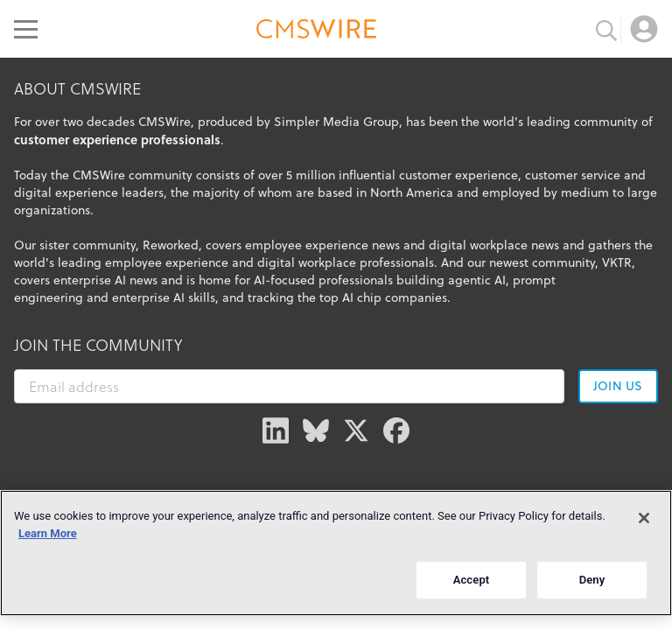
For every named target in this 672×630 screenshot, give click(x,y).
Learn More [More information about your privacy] (48, 533)
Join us (618, 386)
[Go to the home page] (317, 31)
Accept (472, 580)
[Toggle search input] (606, 29)
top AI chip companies (383, 297)
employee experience (167, 262)
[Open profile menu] (644, 29)
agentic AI (477, 280)
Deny (592, 580)
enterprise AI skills (164, 297)
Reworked (171, 245)
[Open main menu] (26, 29)
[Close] (644, 518)
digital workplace (307, 262)
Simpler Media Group (336, 122)
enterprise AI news (105, 280)
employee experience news (322, 245)
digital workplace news (494, 245)
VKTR (617, 262)
